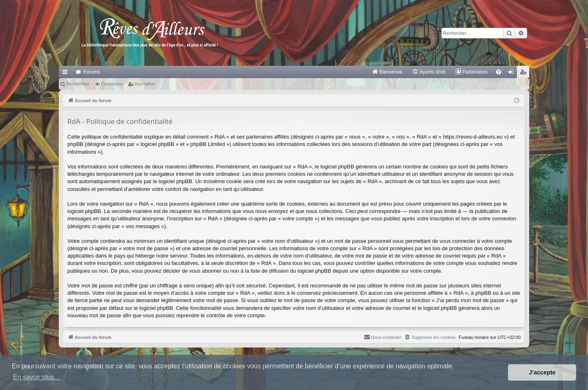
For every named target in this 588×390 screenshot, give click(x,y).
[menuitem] (387, 72)
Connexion (112, 84)
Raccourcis (67, 74)
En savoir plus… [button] (37, 377)
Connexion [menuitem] (513, 74)
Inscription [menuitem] (525, 74)
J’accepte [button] (542, 372)
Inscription (145, 84)
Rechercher (78, 84)
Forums (92, 72)
